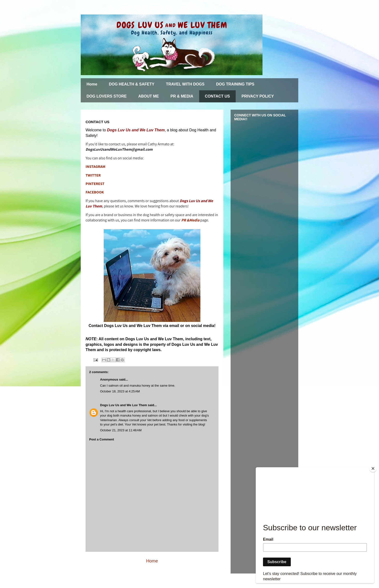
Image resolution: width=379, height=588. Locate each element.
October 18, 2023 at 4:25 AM (120, 391)
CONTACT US (218, 96)
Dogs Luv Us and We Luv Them (124, 405)
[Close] (373, 468)
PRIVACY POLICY (258, 96)
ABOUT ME (149, 96)
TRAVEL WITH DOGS (185, 84)
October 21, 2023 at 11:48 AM (121, 430)
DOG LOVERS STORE (107, 96)
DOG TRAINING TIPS (235, 84)
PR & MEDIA (182, 96)
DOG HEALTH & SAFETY (131, 84)
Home (92, 84)
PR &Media (190, 220)
